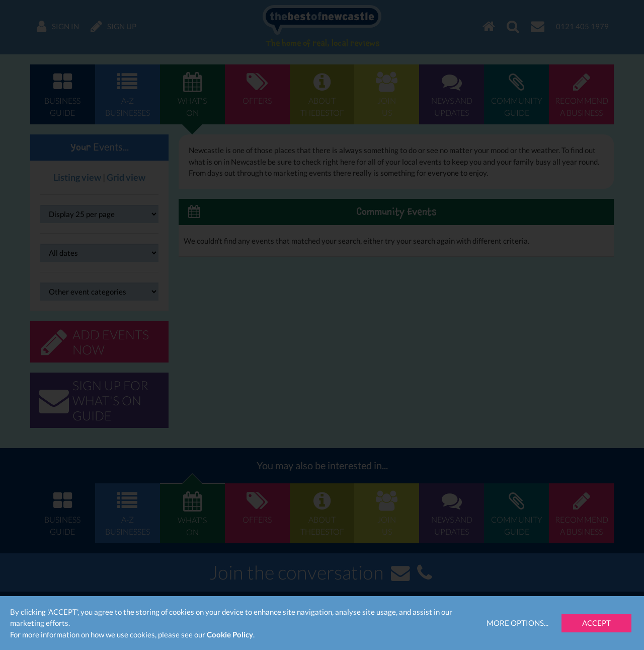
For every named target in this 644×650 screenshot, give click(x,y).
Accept (596, 623)
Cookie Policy (230, 634)
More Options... (517, 623)
